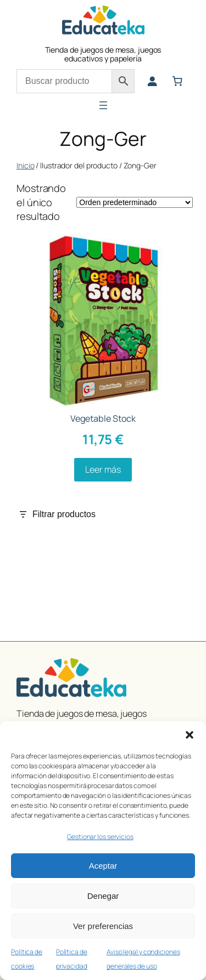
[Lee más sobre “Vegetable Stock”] (103, 470)
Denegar (103, 896)
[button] (190, 735)
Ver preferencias (103, 926)
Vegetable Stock (103, 418)
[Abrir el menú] (103, 105)
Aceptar (103, 866)
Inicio (25, 165)
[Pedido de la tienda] (135, 202)
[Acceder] (152, 81)
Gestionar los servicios (100, 837)
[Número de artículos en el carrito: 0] (177, 81)
